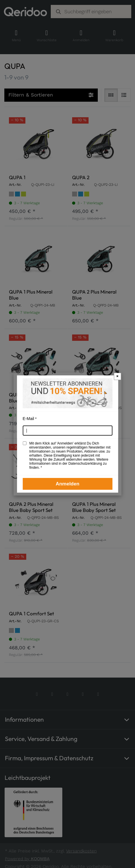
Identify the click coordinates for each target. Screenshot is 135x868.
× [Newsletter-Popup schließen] (117, 376)
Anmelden (67, 484)
